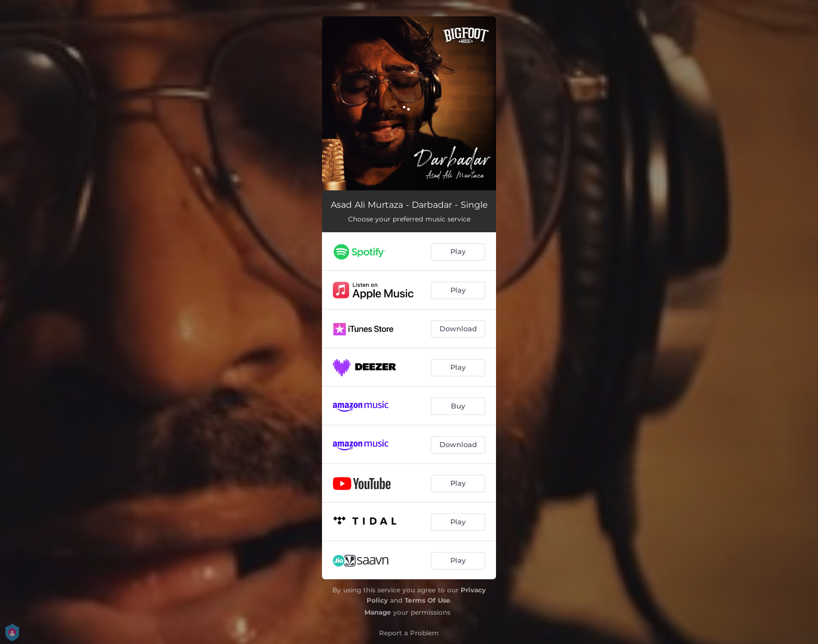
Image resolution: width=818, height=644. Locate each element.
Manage (378, 612)
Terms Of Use (427, 600)
